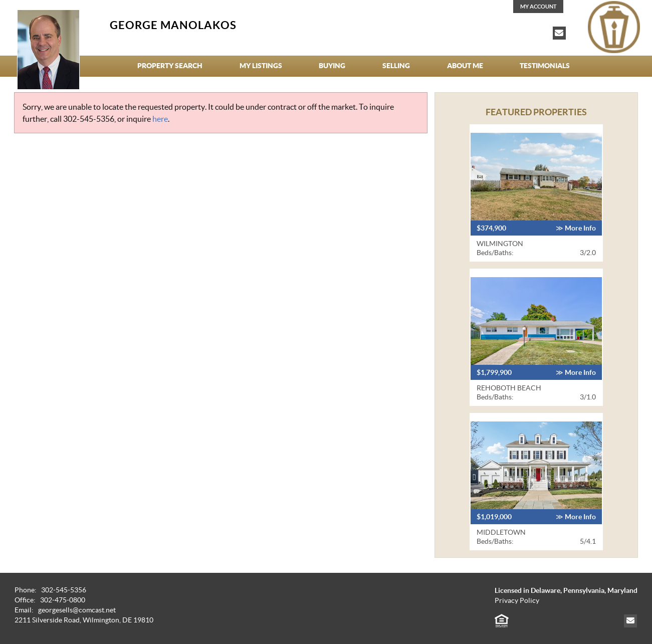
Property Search (170, 66)
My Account (538, 7)
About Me (465, 66)
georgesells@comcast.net (77, 610)
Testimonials (545, 66)
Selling (396, 66)
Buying (332, 66)
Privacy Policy (517, 601)
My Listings (261, 66)
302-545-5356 (89, 119)
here (160, 119)
